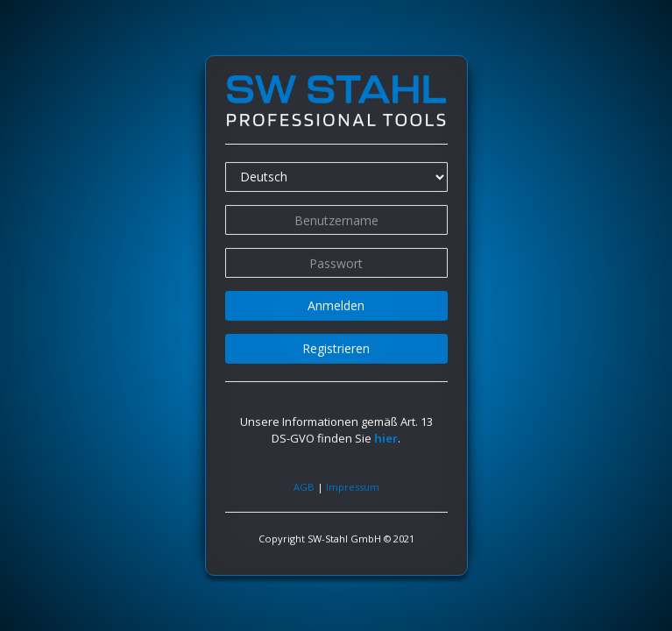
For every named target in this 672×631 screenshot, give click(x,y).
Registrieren (336, 348)
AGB (304, 486)
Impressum (353, 486)
